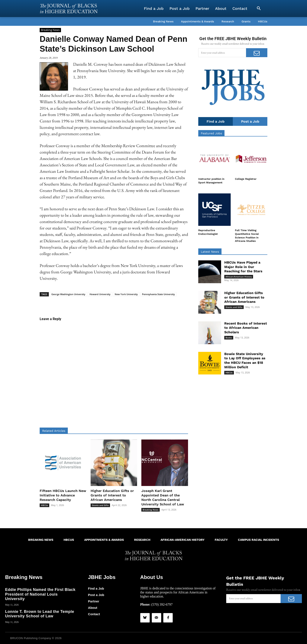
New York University (126, 294)
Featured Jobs (211, 133)
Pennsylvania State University (158, 294)
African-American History (239, 277)
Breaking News (50, 30)
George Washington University (68, 294)
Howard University (100, 294)
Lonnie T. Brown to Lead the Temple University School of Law (40, 614)
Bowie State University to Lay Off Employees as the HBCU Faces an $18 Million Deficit (245, 360)
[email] (222, 53)
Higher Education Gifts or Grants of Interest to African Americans (112, 495)
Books (229, 338)
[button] (259, 9)
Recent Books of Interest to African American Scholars (246, 328)
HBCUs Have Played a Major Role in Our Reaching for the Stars (243, 267)
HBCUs (44, 505)
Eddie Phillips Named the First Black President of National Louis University (40, 594)
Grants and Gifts (100, 505)
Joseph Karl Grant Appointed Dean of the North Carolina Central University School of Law (163, 497)
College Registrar (246, 179)
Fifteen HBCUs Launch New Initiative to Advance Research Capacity (63, 495)
